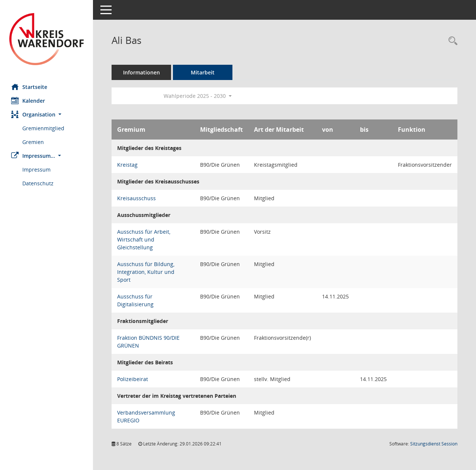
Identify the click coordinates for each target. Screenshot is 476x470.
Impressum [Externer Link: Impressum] (36, 170)
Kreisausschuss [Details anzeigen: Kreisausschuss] (136, 198)
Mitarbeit (203, 72)
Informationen (141, 72)
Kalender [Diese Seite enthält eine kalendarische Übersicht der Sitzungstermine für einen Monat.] (28, 100)
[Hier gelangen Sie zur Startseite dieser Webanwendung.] (46, 39)
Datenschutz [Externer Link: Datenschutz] (38, 183)
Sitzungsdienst (434, 444)
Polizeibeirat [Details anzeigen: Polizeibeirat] (133, 379)
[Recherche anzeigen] (451, 41)
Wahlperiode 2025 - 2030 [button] (198, 96)
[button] (46, 114)
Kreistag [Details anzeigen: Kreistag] (127, 165)
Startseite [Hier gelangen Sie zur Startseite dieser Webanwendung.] (29, 87)
